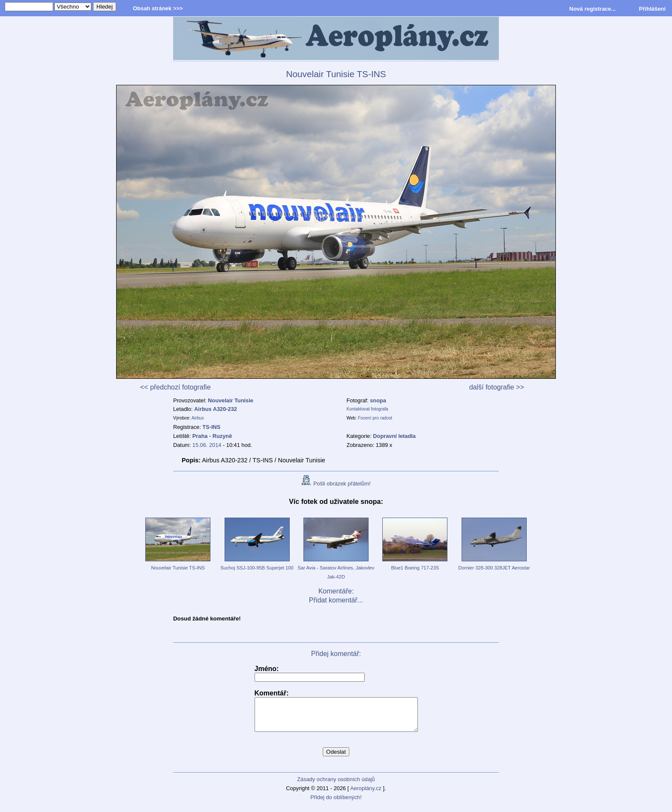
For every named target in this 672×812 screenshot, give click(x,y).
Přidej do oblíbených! (336, 804)
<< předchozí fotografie (175, 387)
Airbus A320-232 (216, 409)
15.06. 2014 (207, 445)
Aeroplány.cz (366, 795)
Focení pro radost (375, 418)
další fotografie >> (497, 387)
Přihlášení (652, 9)
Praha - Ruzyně (212, 436)
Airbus (198, 418)
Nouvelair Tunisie (231, 400)
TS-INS (211, 427)
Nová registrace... (592, 9)
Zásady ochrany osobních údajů (336, 786)
